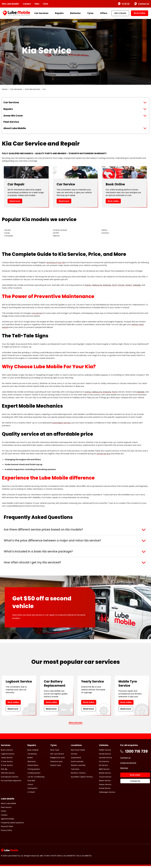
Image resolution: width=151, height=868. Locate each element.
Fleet (37, 4)
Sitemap (124, 770)
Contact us (125, 760)
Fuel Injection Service (10, 779)
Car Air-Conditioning (36, 779)
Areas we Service (128, 765)
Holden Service (105, 752)
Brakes (30, 759)
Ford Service (104, 763)
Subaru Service (105, 786)
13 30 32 (124, 4)
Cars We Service (32, 89)
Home (5, 89)
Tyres (90, 13)
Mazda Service (105, 775)
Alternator (32, 763)
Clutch (30, 786)
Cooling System (34, 775)
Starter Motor (33, 767)
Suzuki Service (105, 790)
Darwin (121, 285)
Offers (104, 13)
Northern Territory (78, 775)
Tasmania (75, 771)
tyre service (37, 313)
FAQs (46, 4)
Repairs (59, 13)
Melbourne (97, 285)
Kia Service (103, 767)
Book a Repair (33, 752)
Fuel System (33, 790)
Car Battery (32, 756)
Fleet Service (11, 122)
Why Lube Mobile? (10, 4)
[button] (75, 530)
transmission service (61, 423)
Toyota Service (105, 779)
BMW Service (104, 771)
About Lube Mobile (15, 128)
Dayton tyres (56, 767)
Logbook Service (8, 756)
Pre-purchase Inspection (11, 782)
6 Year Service (7, 767)
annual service (103, 454)
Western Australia (78, 767)
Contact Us (142, 4)
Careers (27, 4)
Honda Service (105, 756)
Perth (115, 285)
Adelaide (137, 285)
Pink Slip (4, 771)
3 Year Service (7, 763)
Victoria (74, 756)
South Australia (77, 763)
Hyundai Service (106, 759)
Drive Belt (31, 782)
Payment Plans (7, 828)
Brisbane (107, 285)
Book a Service (7, 752)
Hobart (129, 285)
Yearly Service (7, 759)
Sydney (88, 285)
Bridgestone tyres (58, 759)
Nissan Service (105, 782)
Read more (15, 201)
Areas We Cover (13, 116)
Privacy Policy (6, 832)
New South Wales (78, 752)
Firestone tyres (56, 763)
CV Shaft (31, 794)
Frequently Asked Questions (12, 825)
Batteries (75, 13)
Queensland (76, 759)
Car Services (41, 13)
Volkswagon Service (107, 794)
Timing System (34, 771)
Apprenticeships (8, 821)
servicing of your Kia (56, 262)
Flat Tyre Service (57, 756)
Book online (113, 201)
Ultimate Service (8, 775)
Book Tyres (55, 752)
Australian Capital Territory (82, 779)
